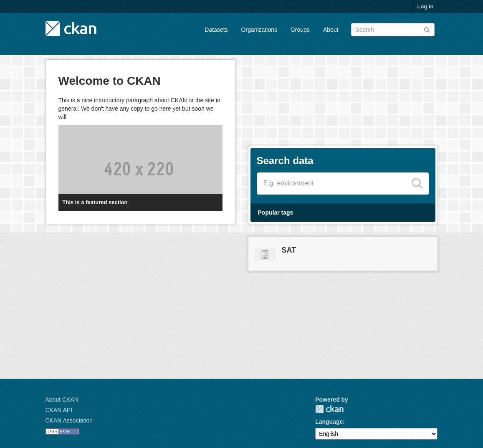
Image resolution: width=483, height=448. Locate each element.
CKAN (329, 409)
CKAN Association (69, 420)
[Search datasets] (393, 30)
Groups (300, 30)
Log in (426, 6)
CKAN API (59, 410)
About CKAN (62, 400)
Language (329, 422)
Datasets (216, 30)
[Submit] (427, 29)
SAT (289, 250)
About (331, 30)
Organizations (259, 30)
